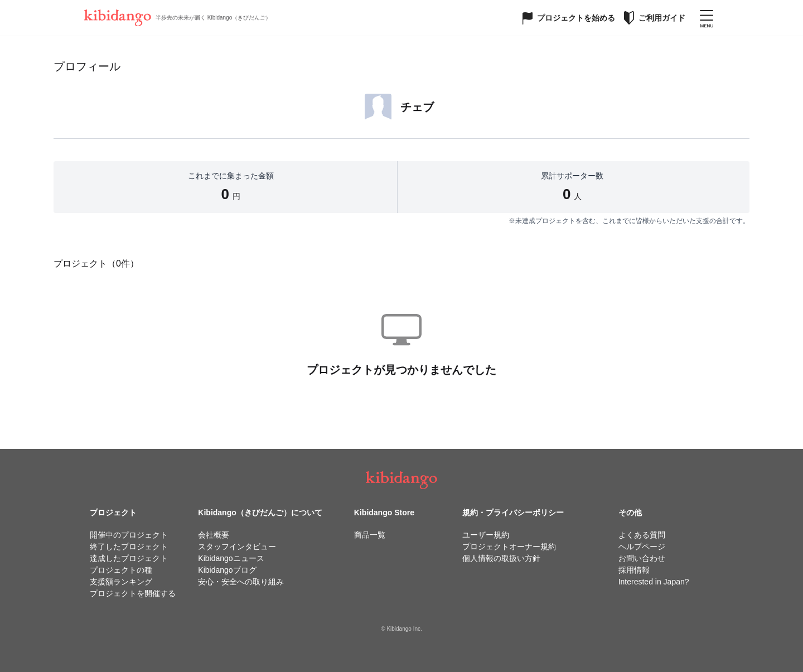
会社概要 (214, 535)
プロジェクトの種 (121, 570)
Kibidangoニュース (231, 558)
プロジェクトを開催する (133, 593)
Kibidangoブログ (227, 570)
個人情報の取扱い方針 (501, 558)
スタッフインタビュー (237, 547)
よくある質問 (642, 535)
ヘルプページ (642, 547)
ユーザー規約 (486, 535)
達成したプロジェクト (129, 558)
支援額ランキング (121, 582)
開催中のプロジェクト (129, 535)
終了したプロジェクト (129, 547)
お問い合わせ (642, 558)
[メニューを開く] (707, 18)
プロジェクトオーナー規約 (509, 547)
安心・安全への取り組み (241, 582)
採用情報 (634, 570)
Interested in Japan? (654, 582)
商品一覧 (370, 535)
